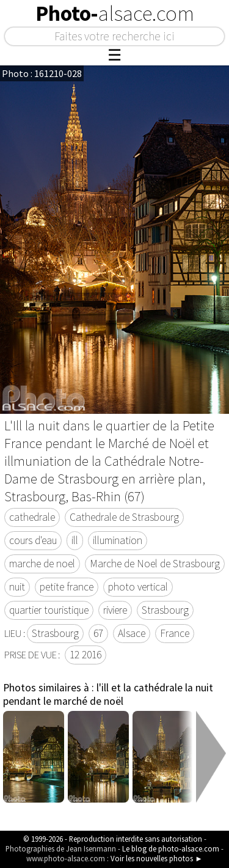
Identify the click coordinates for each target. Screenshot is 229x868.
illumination (118, 540)
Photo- (115, 13)
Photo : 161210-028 (42, 73)
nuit (17, 587)
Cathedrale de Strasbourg (124, 517)
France (175, 633)
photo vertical (138, 587)
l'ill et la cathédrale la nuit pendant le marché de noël (108, 694)
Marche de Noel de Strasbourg (155, 564)
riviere (115, 610)
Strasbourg (165, 610)
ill (75, 540)
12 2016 (85, 655)
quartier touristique (49, 610)
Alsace (132, 633)
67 (98, 633)
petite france (67, 587)
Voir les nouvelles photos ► (157, 858)
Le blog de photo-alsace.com (171, 848)
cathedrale (32, 517)
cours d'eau (33, 540)
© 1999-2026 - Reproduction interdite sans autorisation (113, 839)
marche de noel (42, 564)
